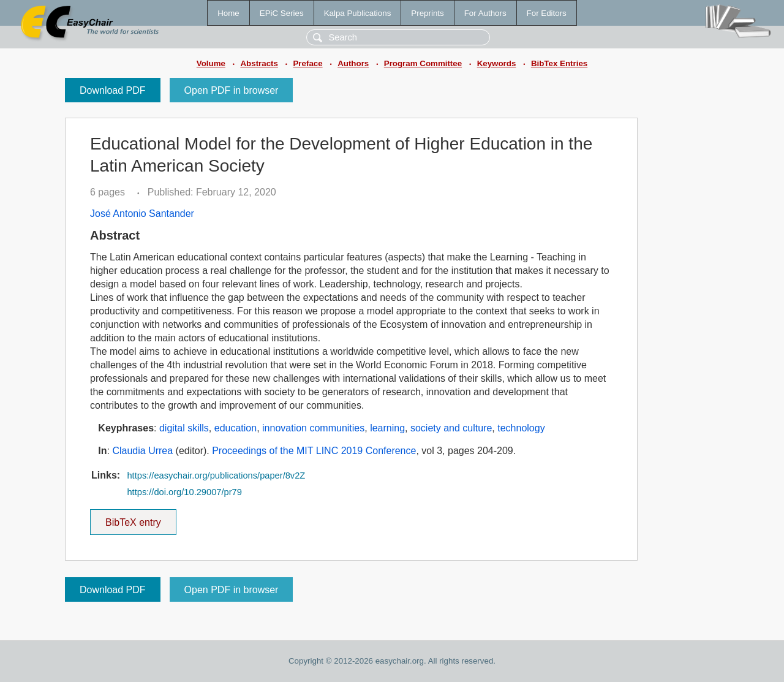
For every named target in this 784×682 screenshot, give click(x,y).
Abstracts (259, 63)
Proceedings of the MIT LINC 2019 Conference (314, 451)
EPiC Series (282, 13)
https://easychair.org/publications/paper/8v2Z (216, 476)
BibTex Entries (559, 63)
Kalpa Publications (358, 13)
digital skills (184, 428)
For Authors (485, 13)
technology (521, 428)
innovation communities (313, 428)
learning (387, 428)
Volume (211, 63)
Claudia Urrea (142, 451)
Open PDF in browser (232, 90)
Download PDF (113, 90)
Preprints (427, 13)
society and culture (451, 428)
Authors (353, 63)
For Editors (547, 13)
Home (228, 13)
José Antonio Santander (142, 214)
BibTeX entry (133, 518)
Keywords (497, 63)
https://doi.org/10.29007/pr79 (184, 492)
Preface (307, 63)
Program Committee (423, 63)
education (236, 428)
